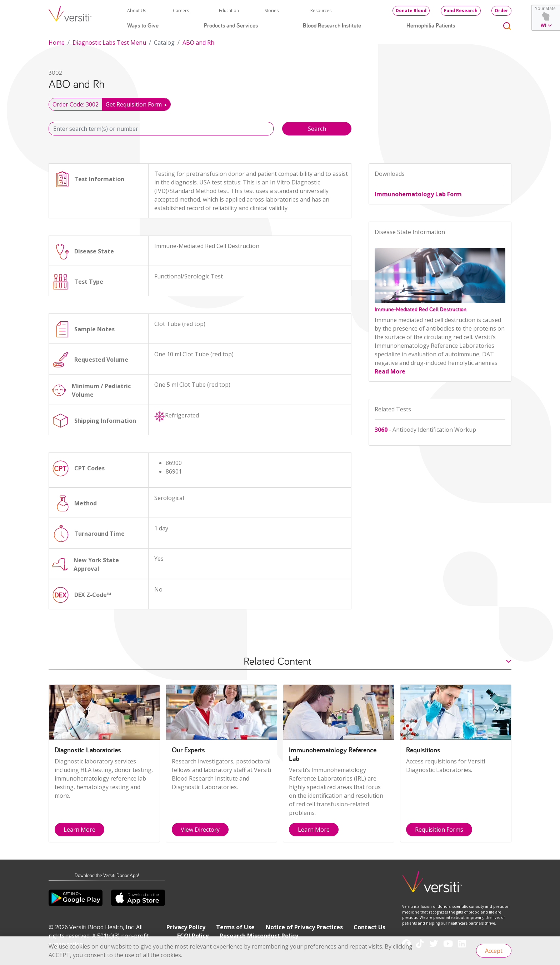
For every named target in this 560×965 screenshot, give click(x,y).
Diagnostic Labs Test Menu (109, 43)
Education (229, 11)
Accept (494, 951)
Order (501, 11)
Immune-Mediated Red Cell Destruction (421, 309)
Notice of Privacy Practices (304, 927)
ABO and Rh (198, 43)
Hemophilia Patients (431, 25)
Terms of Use (235, 927)
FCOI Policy (193, 936)
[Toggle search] (507, 26)
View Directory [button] (200, 830)
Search (317, 129)
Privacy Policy (186, 927)
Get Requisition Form (134, 104)
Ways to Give (143, 25)
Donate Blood (411, 11)
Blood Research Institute (332, 25)
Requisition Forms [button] (439, 830)
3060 (381, 430)
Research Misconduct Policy (259, 936)
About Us (137, 11)
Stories (272, 11)
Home (57, 43)
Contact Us (369, 927)
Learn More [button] (79, 830)
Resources (321, 11)
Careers (181, 11)
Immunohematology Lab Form (418, 194)
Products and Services (231, 25)
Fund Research (461, 11)
